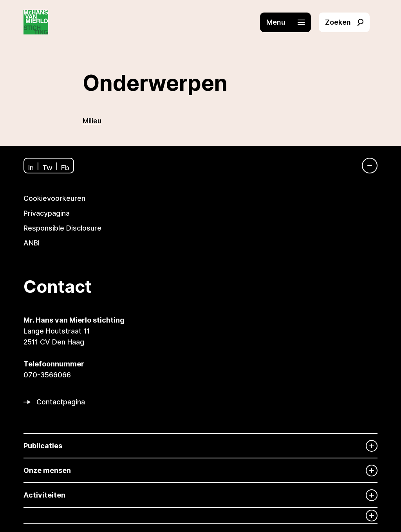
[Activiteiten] (200, 495)
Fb (65, 168)
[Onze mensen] (200, 470)
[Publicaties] (200, 446)
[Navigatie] (366, 166)
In (31, 168)
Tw (47, 168)
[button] (289, 22)
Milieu (92, 121)
